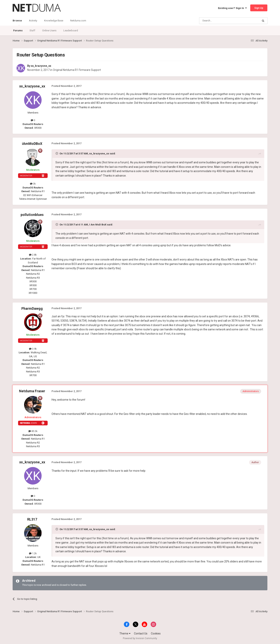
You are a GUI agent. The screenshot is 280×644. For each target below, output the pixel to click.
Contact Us (141, 633)
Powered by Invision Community (140, 638)
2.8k (33, 255)
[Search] (220, 21)
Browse (17, 22)
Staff (32, 30)
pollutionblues (32, 215)
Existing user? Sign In (232, 8)
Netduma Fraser (32, 391)
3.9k (33, 349)
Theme (125, 633)
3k (33, 184)
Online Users (49, 30)
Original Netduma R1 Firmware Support (77, 70)
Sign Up (259, 8)
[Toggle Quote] (57, 153)
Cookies (156, 633)
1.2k (33, 553)
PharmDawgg (32, 308)
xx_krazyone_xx (41, 66)
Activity (33, 21)
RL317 (32, 519)
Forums (18, 30)
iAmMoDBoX (32, 144)
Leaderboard (71, 30)
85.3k (33, 431)
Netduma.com (78, 21)
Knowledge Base (54, 21)
